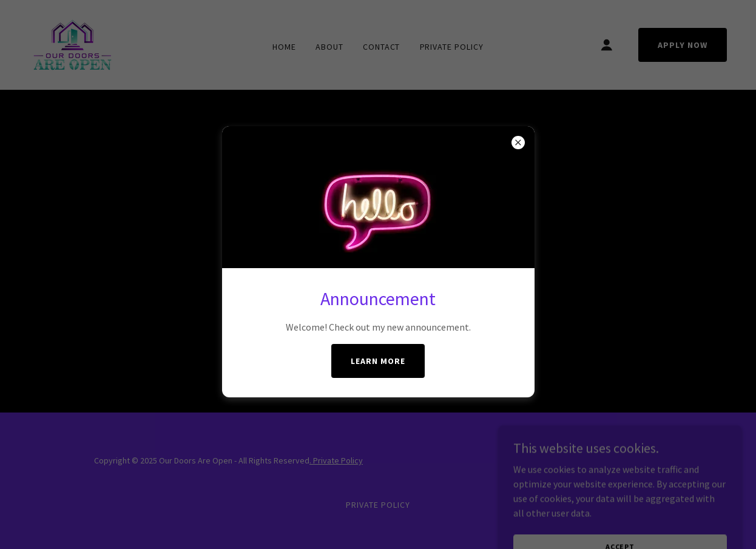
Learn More (378, 361)
